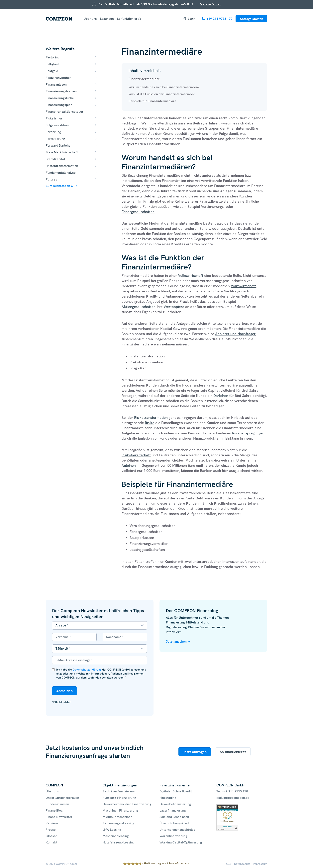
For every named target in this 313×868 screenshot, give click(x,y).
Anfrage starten (251, 19)
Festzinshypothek (59, 78)
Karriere (52, 823)
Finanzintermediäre (144, 79)
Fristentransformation (62, 166)
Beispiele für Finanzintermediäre (152, 101)
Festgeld (52, 71)
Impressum (260, 864)
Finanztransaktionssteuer (65, 112)
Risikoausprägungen (248, 433)
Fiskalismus (54, 118)
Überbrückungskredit (175, 823)
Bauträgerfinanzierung (119, 791)
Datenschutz (242, 864)
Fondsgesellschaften (138, 212)
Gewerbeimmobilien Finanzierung (127, 804)
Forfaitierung (55, 139)
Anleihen (129, 465)
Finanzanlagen (56, 84)
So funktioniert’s (129, 19)
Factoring (52, 57)
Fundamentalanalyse (61, 173)
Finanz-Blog (54, 810)
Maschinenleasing (116, 836)
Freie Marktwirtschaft (62, 152)
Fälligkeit (52, 64)
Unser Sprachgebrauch (62, 798)
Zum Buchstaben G (59, 186)
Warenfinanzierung (173, 836)
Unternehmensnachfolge (177, 830)
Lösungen (107, 19)
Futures (51, 179)
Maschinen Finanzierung (120, 810)
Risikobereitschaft (136, 455)
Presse (51, 830)
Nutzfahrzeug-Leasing (118, 842)
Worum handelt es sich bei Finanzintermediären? (164, 87)
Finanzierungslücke (60, 98)
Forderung (53, 132)
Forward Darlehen (59, 145)
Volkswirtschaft (191, 276)
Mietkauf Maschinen (117, 817)
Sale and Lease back (174, 817)
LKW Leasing (112, 830)
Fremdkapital (55, 159)
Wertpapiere (174, 307)
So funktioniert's (233, 752)
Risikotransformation (151, 418)
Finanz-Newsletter (59, 817)
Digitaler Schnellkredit (176, 791)
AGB (229, 864)
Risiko (150, 423)
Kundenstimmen (57, 804)
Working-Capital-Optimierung (181, 842)
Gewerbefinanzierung (175, 804)
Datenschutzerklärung (87, 670)
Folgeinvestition (57, 125)
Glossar (51, 836)
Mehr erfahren (211, 4)
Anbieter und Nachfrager (235, 334)
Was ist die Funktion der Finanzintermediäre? (161, 94)
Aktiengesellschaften (139, 307)
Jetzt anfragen (195, 752)
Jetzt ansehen (176, 642)
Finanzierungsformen (61, 91)
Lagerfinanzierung (173, 810)
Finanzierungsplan (59, 105)
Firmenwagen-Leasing (118, 823)
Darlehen (221, 396)
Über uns (90, 19)
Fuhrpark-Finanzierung (119, 798)
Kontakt (52, 842)
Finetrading (168, 798)
